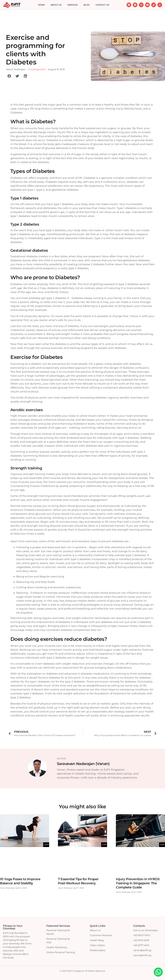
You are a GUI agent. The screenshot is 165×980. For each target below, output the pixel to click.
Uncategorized (37, 69)
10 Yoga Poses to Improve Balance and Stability (20, 881)
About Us (56, 5)
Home (41, 5)
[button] (9, 76)
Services (73, 5)
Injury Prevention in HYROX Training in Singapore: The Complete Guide (138, 883)
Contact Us (102, 5)
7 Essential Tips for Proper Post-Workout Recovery (78, 881)
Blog (87, 5)
